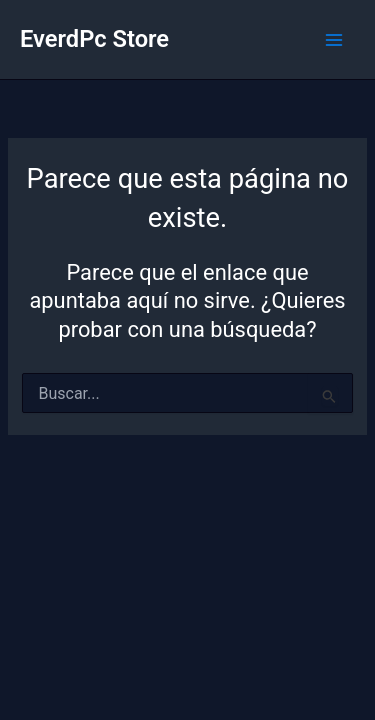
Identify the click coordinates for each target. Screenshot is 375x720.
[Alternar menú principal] (334, 40)
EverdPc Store (94, 39)
